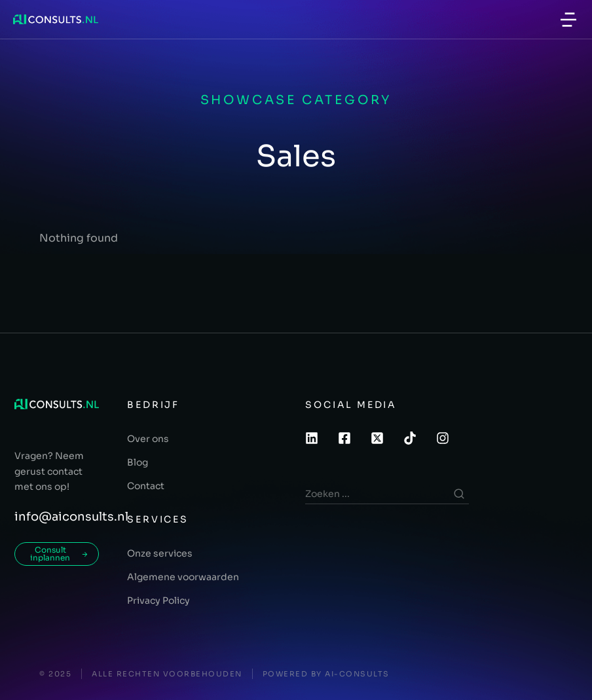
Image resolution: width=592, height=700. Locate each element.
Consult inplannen (59, 554)
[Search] (459, 494)
